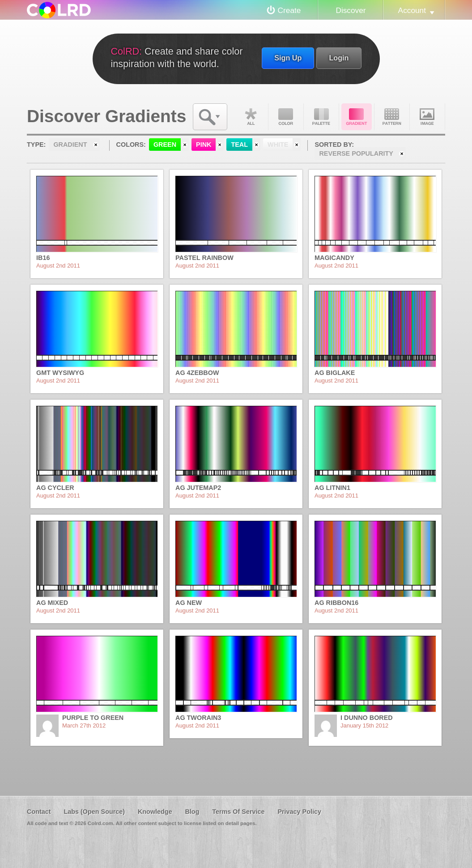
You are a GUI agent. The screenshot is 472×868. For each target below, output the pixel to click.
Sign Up (288, 58)
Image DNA (427, 117)
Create (289, 10)
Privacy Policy (299, 812)
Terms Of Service (238, 812)
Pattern (392, 117)
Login (339, 58)
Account (412, 10)
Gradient (357, 117)
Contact (39, 812)
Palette (321, 117)
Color (286, 117)
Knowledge (155, 812)
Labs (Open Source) (94, 812)
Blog (192, 812)
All (251, 117)
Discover (351, 10)
